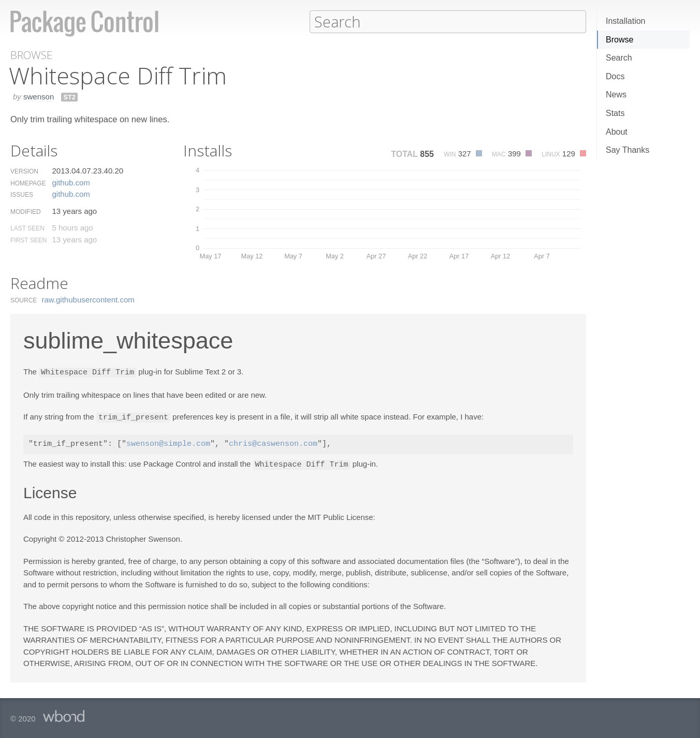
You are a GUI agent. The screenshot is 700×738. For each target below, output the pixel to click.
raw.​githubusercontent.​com (88, 299)
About (617, 132)
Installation (626, 21)
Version (24, 171)
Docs (615, 76)
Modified (26, 211)
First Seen (28, 240)
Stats (615, 113)
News (616, 95)
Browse (619, 40)
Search (619, 58)
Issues (22, 194)
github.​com (71, 182)
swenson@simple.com (168, 443)
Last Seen (27, 228)
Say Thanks (628, 150)
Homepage (28, 183)
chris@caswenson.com (273, 443)
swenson (39, 96)
